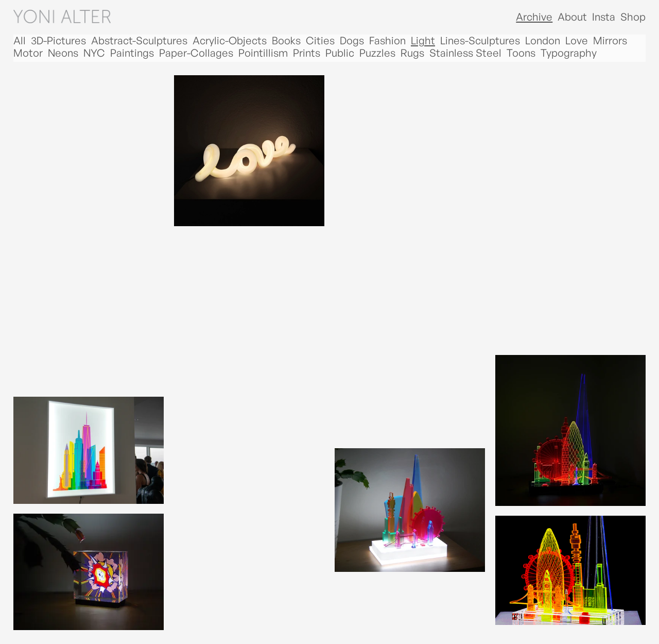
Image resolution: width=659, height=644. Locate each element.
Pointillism (263, 53)
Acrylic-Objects (230, 41)
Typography (569, 53)
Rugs (412, 53)
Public (340, 53)
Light (423, 41)
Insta (604, 17)
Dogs (352, 41)
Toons (521, 53)
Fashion (387, 41)
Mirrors (610, 41)
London (543, 41)
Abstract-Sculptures (139, 41)
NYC (94, 53)
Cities (320, 41)
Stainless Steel (465, 53)
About (572, 17)
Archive (534, 17)
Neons (63, 53)
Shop (633, 17)
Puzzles (377, 53)
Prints (307, 53)
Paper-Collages (196, 53)
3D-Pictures (58, 41)
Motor (28, 53)
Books (286, 41)
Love (577, 41)
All (20, 41)
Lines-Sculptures (480, 41)
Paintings (132, 53)
